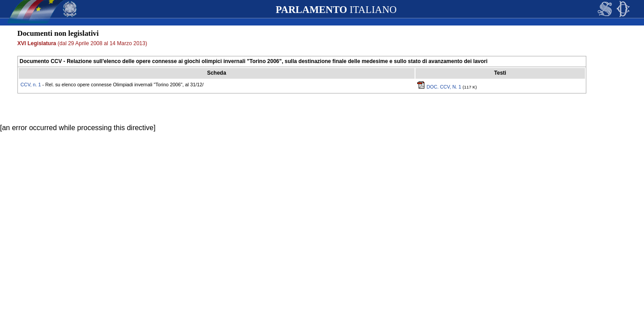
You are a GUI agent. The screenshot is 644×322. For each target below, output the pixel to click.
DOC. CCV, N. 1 (440, 87)
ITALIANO (336, 10)
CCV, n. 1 (31, 85)
